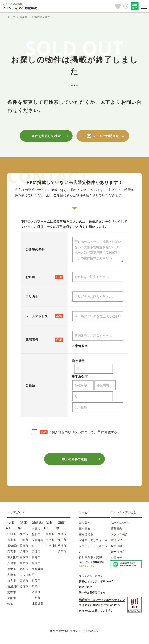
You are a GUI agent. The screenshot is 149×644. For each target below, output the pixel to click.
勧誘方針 (85, 590)
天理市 (36, 554)
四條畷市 (13, 548)
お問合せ (117, 560)
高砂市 (24, 583)
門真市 (12, 554)
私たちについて (121, 525)
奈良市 (36, 531)
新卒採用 (118, 554)
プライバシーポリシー (92, 579)
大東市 (12, 542)
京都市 (50, 537)
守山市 (62, 542)
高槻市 (12, 577)
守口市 (12, 537)
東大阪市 (13, 560)
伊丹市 (24, 554)
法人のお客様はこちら (92, 595)
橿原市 (36, 566)
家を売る (85, 531)
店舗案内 (117, 531)
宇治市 (50, 542)
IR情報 (116, 543)
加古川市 (25, 577)
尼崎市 (24, 542)
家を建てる (86, 537)
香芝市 (36, 583)
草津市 (62, 548)
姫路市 (24, 589)
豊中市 (12, 572)
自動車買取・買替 (91, 560)
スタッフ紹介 (120, 537)
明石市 (24, 572)
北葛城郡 (38, 606)
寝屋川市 (13, 589)
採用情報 (117, 549)
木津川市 (51, 548)
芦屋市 (24, 566)
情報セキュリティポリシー (96, 584)
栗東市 (62, 554)
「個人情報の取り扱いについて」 (74, 433)
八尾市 (12, 566)
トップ (11, 17)
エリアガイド (16, 515)
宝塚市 (24, 560)
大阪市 (12, 601)
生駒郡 (36, 600)
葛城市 (36, 589)
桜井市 (36, 560)
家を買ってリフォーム (93, 543)
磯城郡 (36, 595)
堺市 (10, 607)
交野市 (12, 595)
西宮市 (24, 548)
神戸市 (24, 537)
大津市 (62, 537)
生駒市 (36, 537)
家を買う (85, 525)
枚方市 (12, 583)
